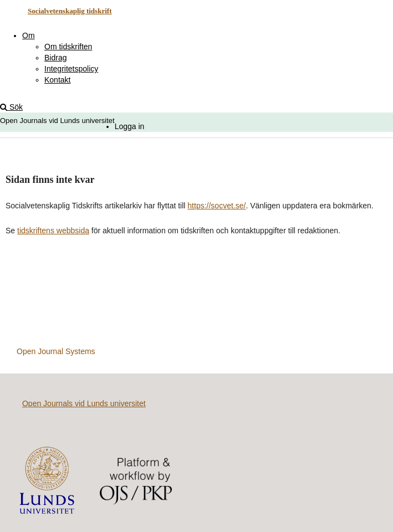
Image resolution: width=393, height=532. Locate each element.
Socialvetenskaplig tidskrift (70, 11)
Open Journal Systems (56, 351)
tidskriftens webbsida (53, 231)
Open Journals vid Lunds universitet (84, 403)
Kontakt (57, 80)
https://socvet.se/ (216, 206)
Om (29, 35)
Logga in (130, 126)
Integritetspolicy (71, 69)
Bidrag (55, 58)
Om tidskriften (68, 47)
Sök (11, 107)
